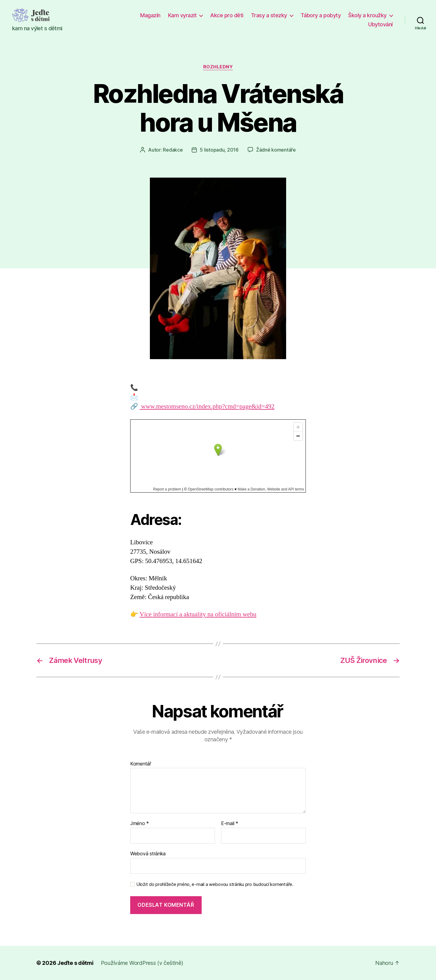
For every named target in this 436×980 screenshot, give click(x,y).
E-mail (230, 824)
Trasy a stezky (269, 15)
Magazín (150, 15)
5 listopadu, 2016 (219, 150)
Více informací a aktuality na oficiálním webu (198, 614)
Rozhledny (218, 67)
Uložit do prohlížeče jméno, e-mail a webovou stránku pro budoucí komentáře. (215, 884)
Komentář (141, 764)
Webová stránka (148, 854)
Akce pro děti (227, 15)
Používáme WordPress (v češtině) (142, 963)
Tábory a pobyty (321, 15)
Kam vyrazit (182, 15)
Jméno (140, 824)
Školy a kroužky (367, 15)
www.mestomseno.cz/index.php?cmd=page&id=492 (207, 406)
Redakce (173, 150)
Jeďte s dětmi (75, 963)
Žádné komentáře (276, 150)
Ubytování (380, 24)
